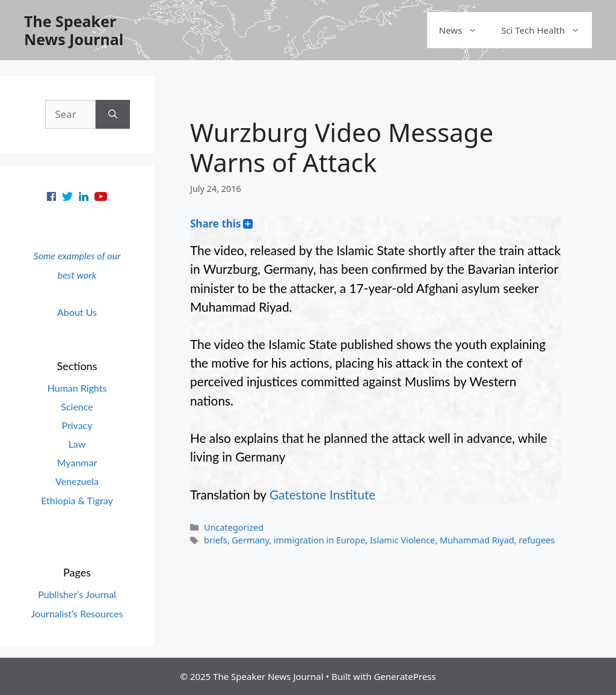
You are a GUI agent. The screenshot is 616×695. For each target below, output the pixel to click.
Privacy (77, 425)
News (464, 30)
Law (77, 444)
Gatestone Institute (322, 494)
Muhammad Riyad (477, 540)
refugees (537, 540)
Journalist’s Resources (77, 613)
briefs (216, 540)
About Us (77, 312)
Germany (250, 540)
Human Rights (77, 388)
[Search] (113, 114)
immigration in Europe (319, 540)
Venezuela (77, 481)
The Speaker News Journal (74, 30)
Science (77, 406)
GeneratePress (405, 676)
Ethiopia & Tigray (77, 500)
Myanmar (77, 462)
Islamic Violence (403, 540)
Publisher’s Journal (77, 594)
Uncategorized (234, 527)
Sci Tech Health (547, 30)
